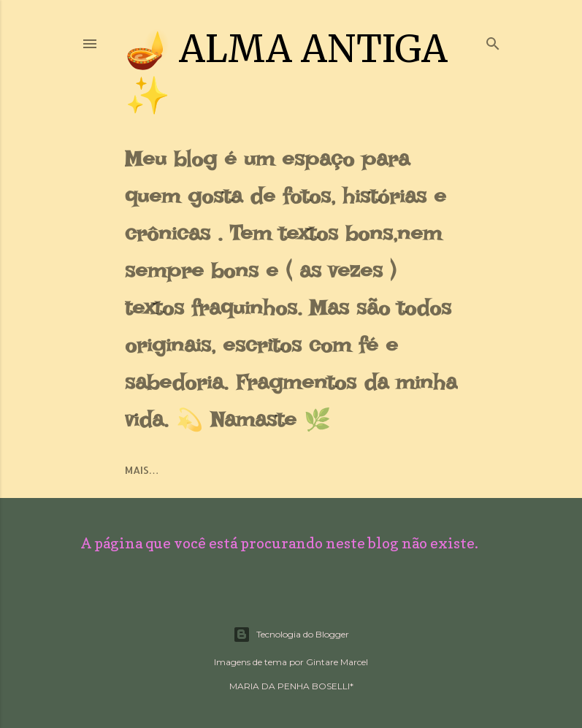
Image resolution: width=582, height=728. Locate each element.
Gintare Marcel (337, 662)
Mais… (142, 470)
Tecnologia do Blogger (291, 635)
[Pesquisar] (493, 41)
